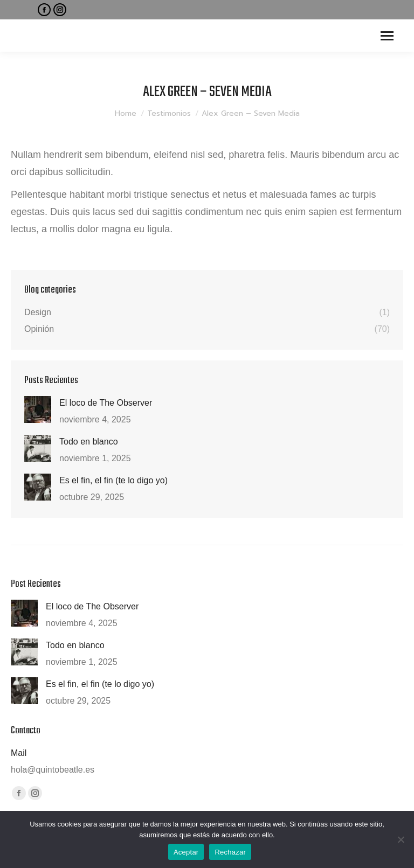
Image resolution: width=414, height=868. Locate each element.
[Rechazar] (401, 839)
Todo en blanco (89, 442)
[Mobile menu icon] (387, 36)
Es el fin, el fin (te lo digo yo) (113, 480)
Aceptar (186, 852)
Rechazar (230, 852)
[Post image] (38, 409)
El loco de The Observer (106, 403)
